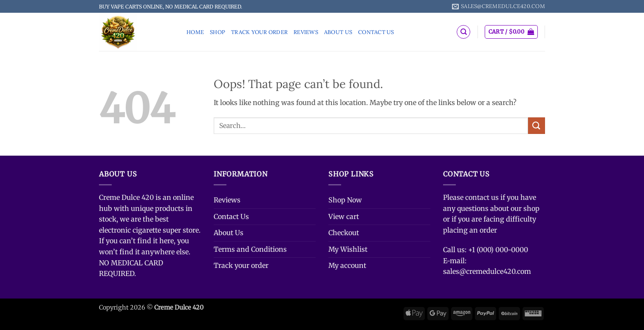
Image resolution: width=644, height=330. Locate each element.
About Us (338, 32)
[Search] (463, 32)
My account (347, 265)
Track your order (259, 32)
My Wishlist (348, 249)
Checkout (344, 233)
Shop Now (345, 200)
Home (195, 32)
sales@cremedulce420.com (487, 271)
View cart (344, 216)
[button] (511, 32)
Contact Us (376, 32)
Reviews (306, 32)
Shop (217, 32)
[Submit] (537, 126)
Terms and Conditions (250, 249)
